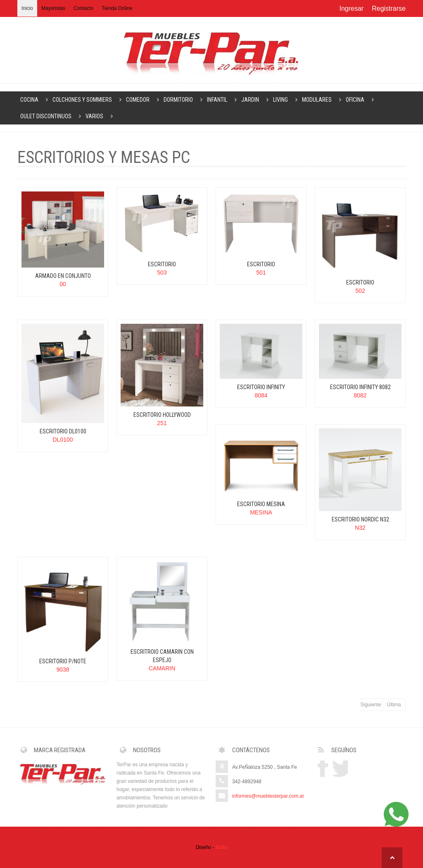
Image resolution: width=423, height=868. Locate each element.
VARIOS (100, 116)
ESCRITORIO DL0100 (63, 431)
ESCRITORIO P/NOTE (63, 661)
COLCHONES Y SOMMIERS (88, 100)
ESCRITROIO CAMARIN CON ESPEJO (162, 656)
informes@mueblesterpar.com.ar (268, 796)
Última (394, 705)
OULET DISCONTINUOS (51, 116)
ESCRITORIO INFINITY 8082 (360, 387)
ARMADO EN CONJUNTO (63, 276)
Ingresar (351, 8)
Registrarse (389, 8)
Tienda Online (117, 8)
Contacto (83, 8)
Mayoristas (53, 8)
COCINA (35, 100)
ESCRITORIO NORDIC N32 (360, 519)
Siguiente (371, 705)
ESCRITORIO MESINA (261, 504)
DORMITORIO (184, 100)
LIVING (286, 100)
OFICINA (361, 100)
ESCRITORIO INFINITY (261, 387)
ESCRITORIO (162, 264)
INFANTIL (223, 100)
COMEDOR (143, 100)
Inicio (27, 8)
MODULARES (322, 100)
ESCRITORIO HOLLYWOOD (162, 415)
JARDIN (256, 100)
